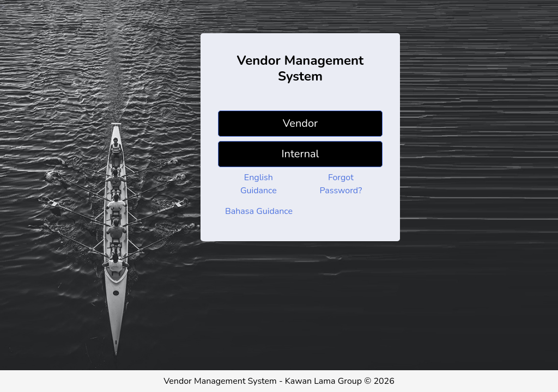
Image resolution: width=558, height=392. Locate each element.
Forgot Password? (341, 184)
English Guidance (259, 184)
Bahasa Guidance (259, 211)
